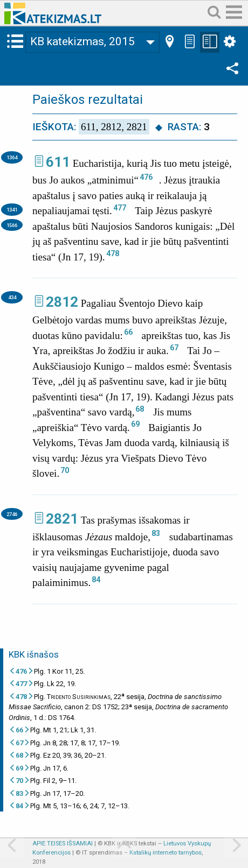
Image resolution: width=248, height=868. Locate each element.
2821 (62, 519)
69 (135, 424)
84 (96, 580)
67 (174, 348)
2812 (62, 302)
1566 (12, 225)
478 (113, 253)
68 (140, 409)
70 (65, 470)
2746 (12, 514)
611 (58, 162)
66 (128, 332)
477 (120, 208)
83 (156, 533)
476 (146, 177)
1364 (12, 157)
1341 (12, 210)
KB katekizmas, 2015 (82, 41)
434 (12, 297)
